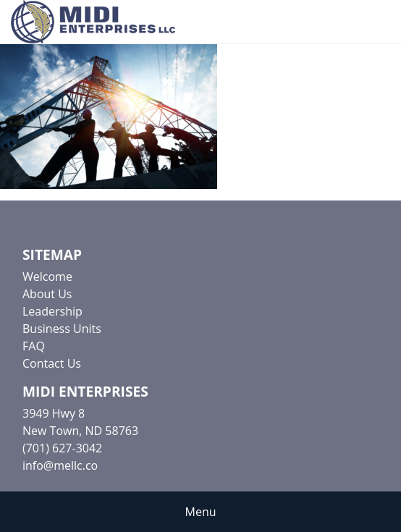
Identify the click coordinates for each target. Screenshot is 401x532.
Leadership (52, 311)
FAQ (34, 346)
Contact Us (52, 363)
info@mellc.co (60, 465)
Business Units (62, 329)
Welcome (47, 276)
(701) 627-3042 (62, 448)
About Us (47, 294)
